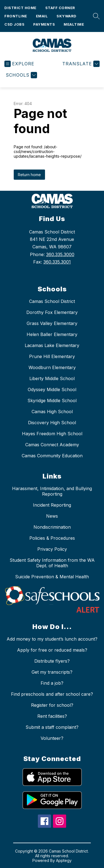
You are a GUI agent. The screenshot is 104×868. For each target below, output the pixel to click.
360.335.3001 (57, 262)
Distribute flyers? (52, 661)
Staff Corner (60, 8)
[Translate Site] (80, 64)
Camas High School (52, 412)
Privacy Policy (52, 549)
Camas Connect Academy (52, 445)
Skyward (67, 16)
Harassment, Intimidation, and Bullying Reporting (52, 491)
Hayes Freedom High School (52, 434)
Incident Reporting (52, 505)
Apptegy (64, 860)
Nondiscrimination (52, 527)
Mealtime (74, 24)
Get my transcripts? (52, 672)
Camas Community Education (52, 456)
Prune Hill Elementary (52, 356)
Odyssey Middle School (52, 389)
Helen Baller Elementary (52, 334)
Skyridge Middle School (52, 401)
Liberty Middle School (52, 378)
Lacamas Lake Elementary (52, 345)
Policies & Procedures (52, 538)
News (52, 516)
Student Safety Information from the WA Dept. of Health (52, 563)
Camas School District (52, 301)
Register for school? (52, 705)
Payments (44, 24)
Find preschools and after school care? (52, 694)
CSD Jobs (14, 24)
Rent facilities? (52, 716)
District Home (20, 8)
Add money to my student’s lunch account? (52, 639)
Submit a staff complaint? (52, 727)
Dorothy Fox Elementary (52, 312)
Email (42, 16)
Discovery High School (52, 423)
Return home (29, 175)
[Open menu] (19, 64)
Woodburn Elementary (52, 367)
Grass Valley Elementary (52, 323)
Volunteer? (52, 738)
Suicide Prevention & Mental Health (52, 577)
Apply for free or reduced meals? (52, 650)
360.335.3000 (60, 254)
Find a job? (52, 683)
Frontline (16, 16)
